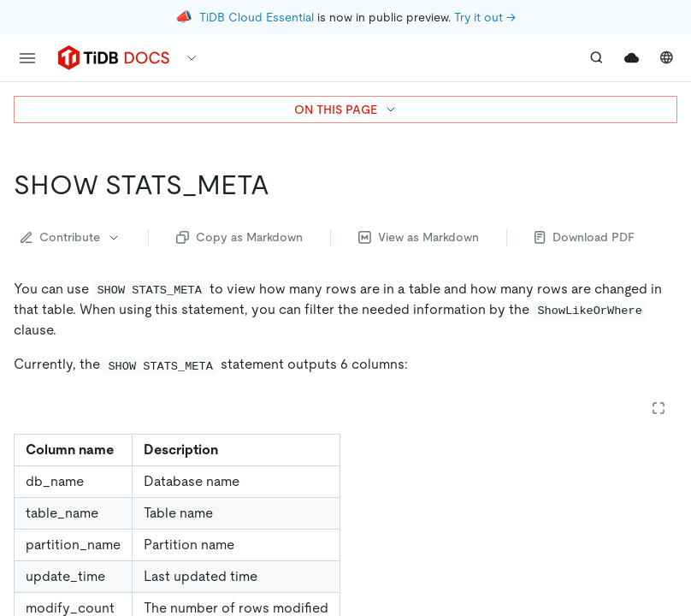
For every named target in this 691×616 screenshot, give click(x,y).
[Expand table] (659, 408)
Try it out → (485, 17)
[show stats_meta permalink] (283, 185)
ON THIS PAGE (346, 110)
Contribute (71, 237)
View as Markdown (419, 237)
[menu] (27, 58)
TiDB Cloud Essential (257, 17)
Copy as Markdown (239, 237)
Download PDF (585, 237)
